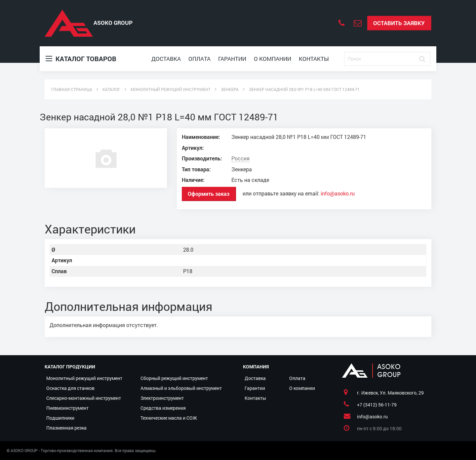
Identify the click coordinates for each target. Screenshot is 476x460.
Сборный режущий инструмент (174, 378)
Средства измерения (163, 408)
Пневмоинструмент (67, 408)
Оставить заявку (399, 23)
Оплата (199, 59)
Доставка (166, 59)
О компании (273, 59)
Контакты (314, 59)
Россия (240, 158)
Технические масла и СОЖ (169, 418)
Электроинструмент (162, 398)
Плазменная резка (66, 428)
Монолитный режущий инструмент (84, 378)
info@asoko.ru (338, 193)
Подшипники (60, 418)
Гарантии (232, 59)
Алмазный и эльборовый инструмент (181, 388)
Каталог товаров (81, 59)
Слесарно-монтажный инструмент (84, 398)
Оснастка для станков (70, 388)
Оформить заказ (209, 194)
